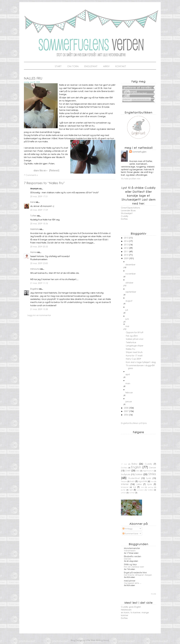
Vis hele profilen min (131, 179)
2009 (127, 258)
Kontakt (121, 66)
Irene (33, 202)
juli (127, 310)
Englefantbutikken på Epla (134, 423)
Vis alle (153, 594)
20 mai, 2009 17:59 (39, 210)
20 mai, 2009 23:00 (39, 263)
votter (132, 493)
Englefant (91, 66)
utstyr (123, 493)
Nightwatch (148, 471)
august (129, 301)
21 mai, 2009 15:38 (39, 309)
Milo (138, 471)
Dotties (124, 219)
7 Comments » (31, 175)
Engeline (34, 289)
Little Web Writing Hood (97, 640)
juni (127, 319)
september (131, 292)
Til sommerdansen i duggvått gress (140, 367)
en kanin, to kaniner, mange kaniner (135, 614)
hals (152, 481)
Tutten (33, 216)
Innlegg (127, 529)
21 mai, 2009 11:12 (39, 283)
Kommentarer (130, 533)
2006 (127, 415)
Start (58, 66)
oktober (129, 283)
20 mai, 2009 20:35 (39, 247)
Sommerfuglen (139, 152)
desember (130, 264)
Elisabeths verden (132, 556)
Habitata (35, 229)
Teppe (124, 481)
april (128, 374)
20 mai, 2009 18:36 (39, 223)
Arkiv (106, 66)
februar (129, 392)
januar (129, 401)
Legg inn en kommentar (39, 315)
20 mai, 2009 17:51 (39, 196)
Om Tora (73, 66)
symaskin (140, 490)
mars (128, 383)
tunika (150, 490)
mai (127, 326)
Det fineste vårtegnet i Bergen (138, 575)
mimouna (35, 269)
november (131, 274)
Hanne (33, 252)
